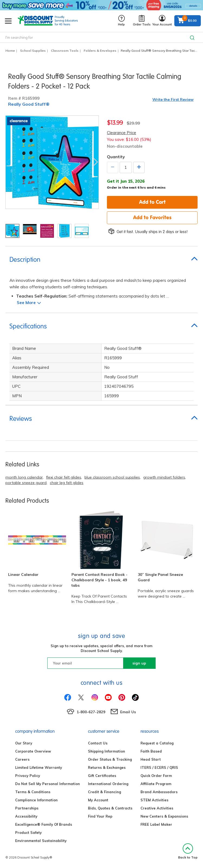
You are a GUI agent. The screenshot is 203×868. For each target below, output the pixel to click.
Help (121, 21)
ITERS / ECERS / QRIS (159, 767)
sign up (139, 663)
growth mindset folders (164, 477)
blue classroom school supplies (112, 477)
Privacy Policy (28, 776)
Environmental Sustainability (41, 841)
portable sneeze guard (26, 483)
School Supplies (33, 51)
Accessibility (26, 816)
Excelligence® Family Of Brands (44, 824)
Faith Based (151, 751)
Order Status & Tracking (110, 759)
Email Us (128, 712)
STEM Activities (154, 800)
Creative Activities (157, 808)
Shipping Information (107, 751)
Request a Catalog (157, 743)
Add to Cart (152, 202)
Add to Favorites (152, 217)
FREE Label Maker (156, 824)
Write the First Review (173, 99)
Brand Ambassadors (159, 792)
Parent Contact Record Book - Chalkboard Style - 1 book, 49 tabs (99, 580)
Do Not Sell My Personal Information (48, 784)
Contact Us (98, 743)
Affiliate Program (156, 784)
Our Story (24, 743)
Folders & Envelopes (100, 51)
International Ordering (108, 784)
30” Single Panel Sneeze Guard (160, 577)
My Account (98, 800)
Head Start (151, 759)
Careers (22, 759)
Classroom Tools (65, 51)
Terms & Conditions (33, 792)
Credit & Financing (104, 792)
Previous (8, 162)
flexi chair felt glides (64, 477)
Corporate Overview (33, 751)
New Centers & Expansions (164, 816)
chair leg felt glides (67, 483)
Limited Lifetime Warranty (39, 767)
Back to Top (188, 851)
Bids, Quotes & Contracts (110, 808)
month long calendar (24, 477)
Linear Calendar (23, 575)
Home (10, 51)
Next (96, 162)
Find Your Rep (100, 816)
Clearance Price (122, 133)
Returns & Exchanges (107, 767)
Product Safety (28, 832)
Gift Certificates (102, 776)
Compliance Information (36, 800)
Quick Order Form (156, 776)
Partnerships (27, 808)
